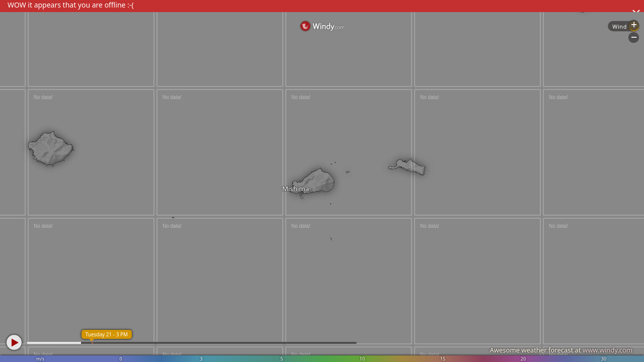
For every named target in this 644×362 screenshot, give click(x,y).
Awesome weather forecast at (561, 350)
